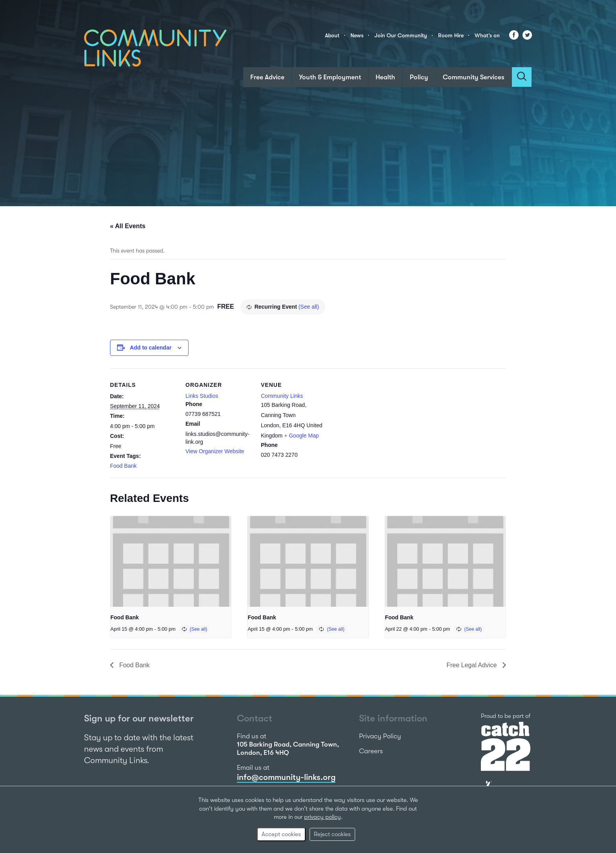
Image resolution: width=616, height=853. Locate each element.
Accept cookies (281, 834)
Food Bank (123, 466)
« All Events (128, 226)
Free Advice (267, 77)
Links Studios (202, 396)
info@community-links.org (286, 777)
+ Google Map (301, 436)
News (357, 35)
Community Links (282, 396)
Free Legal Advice (472, 665)
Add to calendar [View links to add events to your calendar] (151, 348)
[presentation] (171, 561)
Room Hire (451, 35)
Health (385, 77)
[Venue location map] (378, 422)
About (332, 35)
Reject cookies (332, 834)
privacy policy (323, 817)
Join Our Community (401, 35)
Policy (419, 77)
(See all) (309, 307)
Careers (371, 751)
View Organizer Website (215, 451)
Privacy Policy (380, 736)
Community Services (474, 77)
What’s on (487, 35)
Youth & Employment (330, 77)
